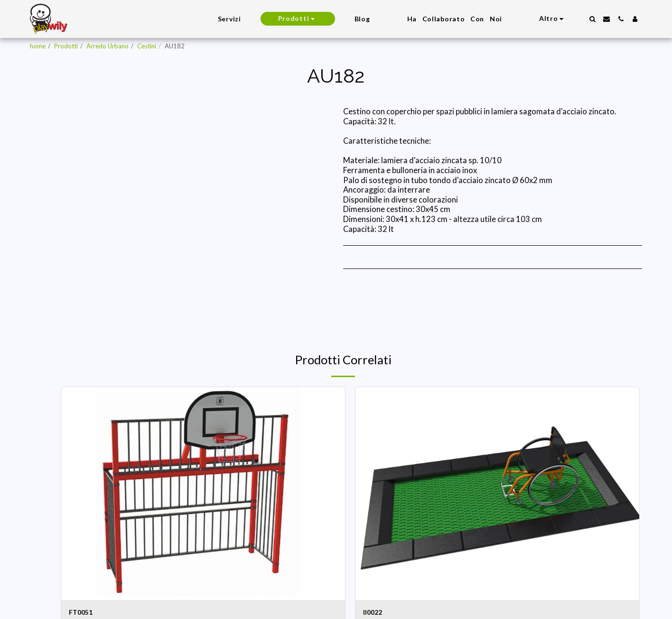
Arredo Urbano (107, 46)
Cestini (147, 46)
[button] (592, 19)
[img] (203, 494)
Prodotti (66, 46)
